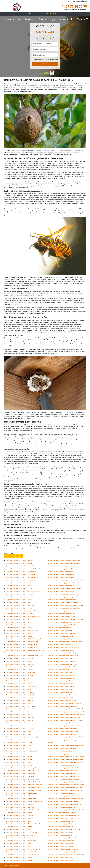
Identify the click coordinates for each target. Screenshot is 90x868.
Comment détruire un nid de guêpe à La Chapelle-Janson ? (23, 787)
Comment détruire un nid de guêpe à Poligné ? (61, 673)
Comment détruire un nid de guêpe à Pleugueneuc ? (63, 661)
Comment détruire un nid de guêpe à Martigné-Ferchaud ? (64, 560)
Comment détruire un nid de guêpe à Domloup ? (20, 695)
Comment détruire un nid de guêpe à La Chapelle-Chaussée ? (24, 782)
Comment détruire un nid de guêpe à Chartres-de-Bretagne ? (23, 639)
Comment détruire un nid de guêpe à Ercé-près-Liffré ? (22, 709)
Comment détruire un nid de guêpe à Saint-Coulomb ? (63, 726)
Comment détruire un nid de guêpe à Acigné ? (19, 560)
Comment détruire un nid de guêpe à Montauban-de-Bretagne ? (66, 588)
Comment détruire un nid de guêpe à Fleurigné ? (20, 717)
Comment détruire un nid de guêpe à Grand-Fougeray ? (22, 737)
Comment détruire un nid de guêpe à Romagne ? (62, 695)
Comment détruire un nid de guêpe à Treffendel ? (62, 838)
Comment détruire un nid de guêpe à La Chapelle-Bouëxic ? (23, 779)
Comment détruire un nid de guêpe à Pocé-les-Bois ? (63, 670)
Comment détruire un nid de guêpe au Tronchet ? (20, 835)
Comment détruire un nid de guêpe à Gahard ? (19, 726)
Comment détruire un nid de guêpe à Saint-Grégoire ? (63, 751)
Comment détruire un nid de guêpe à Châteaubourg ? (21, 645)
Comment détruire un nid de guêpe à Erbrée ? (19, 703)
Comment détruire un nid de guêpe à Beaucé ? (19, 594)
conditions (45, 59)
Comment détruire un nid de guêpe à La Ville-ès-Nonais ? (22, 810)
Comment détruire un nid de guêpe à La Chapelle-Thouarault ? (24, 790)
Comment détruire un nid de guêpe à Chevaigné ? (20, 664)
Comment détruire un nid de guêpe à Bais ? (19, 583)
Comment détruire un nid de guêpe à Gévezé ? (19, 729)
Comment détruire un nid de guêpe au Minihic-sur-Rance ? (23, 824)
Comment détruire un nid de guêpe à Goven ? (19, 734)
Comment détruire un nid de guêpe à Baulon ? (19, 588)
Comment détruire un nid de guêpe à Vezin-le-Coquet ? (63, 852)
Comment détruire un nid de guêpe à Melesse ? (61, 574)
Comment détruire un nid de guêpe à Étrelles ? (19, 715)
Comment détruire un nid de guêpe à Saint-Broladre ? (63, 723)
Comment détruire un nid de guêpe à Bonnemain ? (21, 608)
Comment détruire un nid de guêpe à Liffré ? (19, 846)
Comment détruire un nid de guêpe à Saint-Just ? (62, 765)
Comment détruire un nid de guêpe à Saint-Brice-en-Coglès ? (65, 720)
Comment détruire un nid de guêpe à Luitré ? (19, 858)
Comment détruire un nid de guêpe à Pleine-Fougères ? (64, 653)
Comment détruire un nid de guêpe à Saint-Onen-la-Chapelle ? (65, 787)
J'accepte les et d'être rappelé (46, 59)
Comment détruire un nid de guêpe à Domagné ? (20, 689)
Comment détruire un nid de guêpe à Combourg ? (20, 673)
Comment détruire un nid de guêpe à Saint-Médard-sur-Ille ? (65, 779)
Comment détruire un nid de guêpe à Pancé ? (61, 636)
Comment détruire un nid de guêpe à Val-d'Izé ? (61, 846)
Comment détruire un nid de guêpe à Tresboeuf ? (62, 844)
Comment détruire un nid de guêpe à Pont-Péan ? (62, 675)
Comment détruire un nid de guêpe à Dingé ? (19, 684)
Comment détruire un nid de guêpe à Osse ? (60, 628)
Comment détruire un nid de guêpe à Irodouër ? (20, 759)
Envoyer (45, 64)
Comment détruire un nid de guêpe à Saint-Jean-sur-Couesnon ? (66, 757)
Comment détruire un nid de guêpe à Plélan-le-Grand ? (63, 656)
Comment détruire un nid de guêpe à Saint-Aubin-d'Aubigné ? (65, 709)
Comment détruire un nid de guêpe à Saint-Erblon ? (62, 734)
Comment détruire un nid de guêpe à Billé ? (19, 602)
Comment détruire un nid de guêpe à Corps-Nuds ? (21, 675)
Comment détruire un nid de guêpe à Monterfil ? (61, 591)
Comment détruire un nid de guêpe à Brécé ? (19, 619)
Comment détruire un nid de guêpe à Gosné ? (19, 731)
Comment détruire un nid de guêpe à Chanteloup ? (21, 633)
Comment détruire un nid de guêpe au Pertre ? (19, 827)
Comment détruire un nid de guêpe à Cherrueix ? (20, 661)
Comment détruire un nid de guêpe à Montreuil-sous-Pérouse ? (66, 605)
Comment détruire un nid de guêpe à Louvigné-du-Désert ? (23, 855)
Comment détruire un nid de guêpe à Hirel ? (19, 754)
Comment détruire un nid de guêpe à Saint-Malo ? (62, 773)
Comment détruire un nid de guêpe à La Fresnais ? (21, 796)
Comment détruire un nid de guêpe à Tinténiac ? (62, 832)
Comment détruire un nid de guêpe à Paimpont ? (62, 633)
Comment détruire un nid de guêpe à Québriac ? (61, 678)
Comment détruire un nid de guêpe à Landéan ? (20, 816)
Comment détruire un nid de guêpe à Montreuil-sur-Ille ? (64, 608)
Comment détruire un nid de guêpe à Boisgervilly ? (21, 605)
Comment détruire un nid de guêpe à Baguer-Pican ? (21, 574)
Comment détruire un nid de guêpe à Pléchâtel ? (62, 650)
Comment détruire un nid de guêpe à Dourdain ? (20, 698)
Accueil (6, 866)
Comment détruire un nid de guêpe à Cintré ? (19, 667)
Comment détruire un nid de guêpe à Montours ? (62, 600)
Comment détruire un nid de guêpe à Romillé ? (61, 698)
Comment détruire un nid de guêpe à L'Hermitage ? (21, 768)
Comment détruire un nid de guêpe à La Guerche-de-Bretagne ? (24, 802)
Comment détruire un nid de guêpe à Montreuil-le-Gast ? (64, 602)
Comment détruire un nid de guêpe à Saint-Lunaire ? (63, 768)
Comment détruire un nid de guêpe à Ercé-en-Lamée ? (22, 706)
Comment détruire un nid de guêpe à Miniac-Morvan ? (63, 583)
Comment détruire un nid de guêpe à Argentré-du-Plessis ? (23, 569)
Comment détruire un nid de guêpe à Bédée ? (19, 597)
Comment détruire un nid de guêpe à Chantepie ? (20, 636)
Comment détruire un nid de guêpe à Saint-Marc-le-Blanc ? (65, 776)
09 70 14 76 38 (75, 6)
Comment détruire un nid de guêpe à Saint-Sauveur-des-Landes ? (66, 799)
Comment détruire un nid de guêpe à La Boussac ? (21, 776)
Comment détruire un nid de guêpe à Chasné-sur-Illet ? (22, 642)
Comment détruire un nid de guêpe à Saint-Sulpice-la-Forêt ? (65, 804)
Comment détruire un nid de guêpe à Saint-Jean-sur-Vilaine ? (65, 759)
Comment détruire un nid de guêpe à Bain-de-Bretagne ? (22, 577)
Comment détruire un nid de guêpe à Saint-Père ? (62, 793)
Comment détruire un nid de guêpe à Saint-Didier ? (62, 729)
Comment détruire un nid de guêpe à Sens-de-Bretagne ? (64, 816)
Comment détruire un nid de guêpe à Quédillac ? (62, 681)
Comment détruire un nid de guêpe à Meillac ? (61, 572)
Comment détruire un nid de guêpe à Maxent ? (61, 566)
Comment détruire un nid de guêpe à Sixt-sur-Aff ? (62, 821)
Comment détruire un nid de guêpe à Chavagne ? (20, 659)
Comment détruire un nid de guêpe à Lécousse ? (20, 844)
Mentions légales (15, 866)
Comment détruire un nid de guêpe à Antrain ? (19, 566)
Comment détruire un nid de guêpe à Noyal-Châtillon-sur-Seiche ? (66, 619)
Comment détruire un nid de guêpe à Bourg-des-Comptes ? (23, 611)
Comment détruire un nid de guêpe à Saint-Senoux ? (63, 802)
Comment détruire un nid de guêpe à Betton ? (19, 600)
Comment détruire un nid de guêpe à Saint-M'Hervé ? (63, 771)
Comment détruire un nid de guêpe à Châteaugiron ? (21, 647)
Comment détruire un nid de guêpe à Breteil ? (19, 622)
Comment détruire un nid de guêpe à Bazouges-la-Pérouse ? (23, 591)
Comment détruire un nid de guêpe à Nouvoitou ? (62, 616)
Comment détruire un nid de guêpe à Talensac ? (61, 827)
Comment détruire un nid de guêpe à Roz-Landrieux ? (63, 701)
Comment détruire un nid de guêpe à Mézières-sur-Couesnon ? (66, 580)
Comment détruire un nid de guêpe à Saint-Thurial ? (62, 807)
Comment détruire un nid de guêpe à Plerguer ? (61, 659)
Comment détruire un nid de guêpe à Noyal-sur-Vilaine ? (64, 622)
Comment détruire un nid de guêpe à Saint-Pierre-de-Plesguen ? (66, 796)
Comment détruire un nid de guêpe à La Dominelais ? (21, 793)
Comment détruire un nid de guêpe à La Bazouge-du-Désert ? (24, 771)
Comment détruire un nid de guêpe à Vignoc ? (61, 858)
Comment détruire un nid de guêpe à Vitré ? (60, 860)
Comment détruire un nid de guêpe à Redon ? (61, 687)
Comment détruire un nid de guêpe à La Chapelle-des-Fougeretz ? (25, 785)
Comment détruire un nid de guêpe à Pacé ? (60, 631)
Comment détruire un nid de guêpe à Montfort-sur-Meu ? (64, 594)
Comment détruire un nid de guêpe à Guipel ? (19, 745)
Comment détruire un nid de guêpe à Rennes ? (61, 689)
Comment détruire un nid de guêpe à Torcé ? (60, 835)
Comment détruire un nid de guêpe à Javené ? (19, 765)
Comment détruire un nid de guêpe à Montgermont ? (63, 597)
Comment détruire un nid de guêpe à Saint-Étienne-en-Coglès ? (66, 737)
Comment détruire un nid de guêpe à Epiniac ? (19, 701)
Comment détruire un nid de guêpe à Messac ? (61, 577)
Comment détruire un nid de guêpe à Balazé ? (19, 586)
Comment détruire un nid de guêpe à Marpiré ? (20, 860)
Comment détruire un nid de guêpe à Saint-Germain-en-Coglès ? (66, 745)
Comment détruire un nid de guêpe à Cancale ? (20, 628)
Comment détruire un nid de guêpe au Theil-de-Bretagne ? (23, 832)
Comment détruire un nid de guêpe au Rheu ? (19, 830)
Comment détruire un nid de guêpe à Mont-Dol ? (61, 586)
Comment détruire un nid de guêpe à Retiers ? (61, 692)
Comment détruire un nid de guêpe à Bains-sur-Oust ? (22, 580)
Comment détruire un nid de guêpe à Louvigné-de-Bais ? (22, 852)
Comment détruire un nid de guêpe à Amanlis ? (20, 563)
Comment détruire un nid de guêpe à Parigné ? (61, 639)
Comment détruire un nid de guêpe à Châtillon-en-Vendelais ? (24, 656)
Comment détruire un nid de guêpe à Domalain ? (20, 692)
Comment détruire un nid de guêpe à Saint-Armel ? (62, 706)
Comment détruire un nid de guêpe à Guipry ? (19, 748)
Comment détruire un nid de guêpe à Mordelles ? (62, 611)
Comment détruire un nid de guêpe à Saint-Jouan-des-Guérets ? (66, 762)
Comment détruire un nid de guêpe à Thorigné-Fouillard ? (64, 830)
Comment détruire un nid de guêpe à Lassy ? (19, 821)
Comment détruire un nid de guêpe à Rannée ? (61, 684)
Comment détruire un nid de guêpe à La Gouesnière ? (21, 799)
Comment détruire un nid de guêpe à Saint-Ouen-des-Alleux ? (65, 790)
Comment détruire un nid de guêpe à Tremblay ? (62, 841)
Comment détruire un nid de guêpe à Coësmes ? (20, 670)
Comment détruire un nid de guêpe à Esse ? (19, 712)
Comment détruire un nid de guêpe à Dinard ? (19, 681)
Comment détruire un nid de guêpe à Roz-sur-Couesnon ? (64, 703)
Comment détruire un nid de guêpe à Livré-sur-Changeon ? (23, 849)
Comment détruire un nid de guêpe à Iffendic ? (19, 757)
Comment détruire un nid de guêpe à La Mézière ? (20, 804)
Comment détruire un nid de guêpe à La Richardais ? (21, 807)
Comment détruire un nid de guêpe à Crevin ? (19, 678)
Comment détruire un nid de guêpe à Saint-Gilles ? (62, 748)
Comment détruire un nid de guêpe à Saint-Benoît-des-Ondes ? (66, 715)
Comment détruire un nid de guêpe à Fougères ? (20, 720)
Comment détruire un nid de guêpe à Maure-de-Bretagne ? (64, 563)
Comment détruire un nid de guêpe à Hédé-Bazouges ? (22, 751)
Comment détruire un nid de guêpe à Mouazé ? (61, 614)
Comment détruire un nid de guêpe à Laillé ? (19, 813)
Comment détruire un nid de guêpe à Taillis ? (61, 824)
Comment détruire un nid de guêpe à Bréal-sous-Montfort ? (23, 616)
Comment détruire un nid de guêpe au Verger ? (20, 838)
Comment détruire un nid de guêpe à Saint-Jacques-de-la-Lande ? (67, 754)
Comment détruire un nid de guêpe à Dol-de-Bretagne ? (22, 687)
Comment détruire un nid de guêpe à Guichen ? (20, 740)
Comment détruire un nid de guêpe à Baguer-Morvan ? (22, 572)
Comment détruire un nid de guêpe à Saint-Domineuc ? (63, 731)
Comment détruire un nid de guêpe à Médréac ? (61, 569)
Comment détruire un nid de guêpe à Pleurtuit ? (61, 667)
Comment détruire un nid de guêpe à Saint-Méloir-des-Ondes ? (66, 785)
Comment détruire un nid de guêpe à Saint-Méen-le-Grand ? (65, 782)
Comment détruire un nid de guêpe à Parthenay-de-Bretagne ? (66, 642)
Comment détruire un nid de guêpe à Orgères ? (61, 625)
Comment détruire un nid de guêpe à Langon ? (19, 818)
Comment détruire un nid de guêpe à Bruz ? (19, 625)
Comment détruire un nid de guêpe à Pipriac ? (61, 645)
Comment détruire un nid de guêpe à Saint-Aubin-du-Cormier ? (66, 712)
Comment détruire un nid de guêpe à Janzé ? (19, 762)
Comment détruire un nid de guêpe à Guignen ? (20, 743)
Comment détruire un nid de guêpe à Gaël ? (19, 723)
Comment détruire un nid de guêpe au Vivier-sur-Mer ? (22, 841)
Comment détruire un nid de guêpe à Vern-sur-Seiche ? (63, 849)
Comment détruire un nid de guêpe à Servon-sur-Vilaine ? (64, 818)
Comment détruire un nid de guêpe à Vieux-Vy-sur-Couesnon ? (66, 855)
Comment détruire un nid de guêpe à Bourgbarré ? (20, 614)
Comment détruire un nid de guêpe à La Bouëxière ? (21, 773)
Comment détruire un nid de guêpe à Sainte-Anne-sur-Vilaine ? (66, 810)
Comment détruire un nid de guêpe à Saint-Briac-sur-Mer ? (64, 717)
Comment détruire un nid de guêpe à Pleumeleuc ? (62, 664)
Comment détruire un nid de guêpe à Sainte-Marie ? (62, 813)
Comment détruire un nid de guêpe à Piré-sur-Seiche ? (63, 647)
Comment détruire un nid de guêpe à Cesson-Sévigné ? (22, 631)
